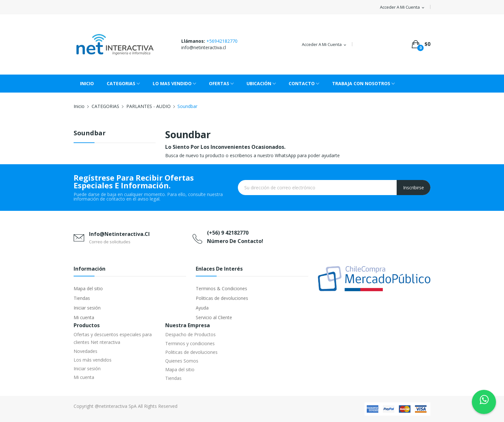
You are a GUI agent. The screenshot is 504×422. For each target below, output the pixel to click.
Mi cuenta (84, 317)
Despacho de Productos (190, 334)
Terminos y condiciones (190, 343)
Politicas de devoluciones (222, 298)
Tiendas (82, 298)
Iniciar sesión (87, 308)
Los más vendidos (93, 360)
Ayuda (202, 308)
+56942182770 (222, 41)
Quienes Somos (182, 361)
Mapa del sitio (88, 288)
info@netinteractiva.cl (204, 47)
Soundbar (90, 134)
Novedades (85, 351)
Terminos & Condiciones (221, 288)
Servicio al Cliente (214, 317)
